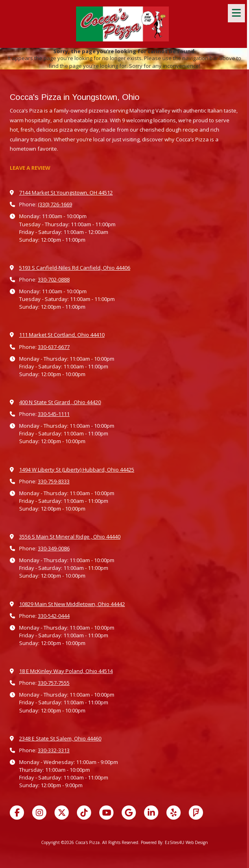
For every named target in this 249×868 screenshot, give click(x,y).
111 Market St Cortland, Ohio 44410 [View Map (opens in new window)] (62, 335)
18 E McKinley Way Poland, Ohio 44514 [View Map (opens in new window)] (66, 671)
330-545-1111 (54, 414)
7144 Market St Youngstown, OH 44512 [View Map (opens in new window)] (66, 193)
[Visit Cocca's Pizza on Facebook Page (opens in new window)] (17, 813)
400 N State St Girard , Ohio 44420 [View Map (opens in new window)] (60, 402)
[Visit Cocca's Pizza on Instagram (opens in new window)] (39, 813)
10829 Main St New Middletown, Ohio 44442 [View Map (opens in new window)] (72, 604)
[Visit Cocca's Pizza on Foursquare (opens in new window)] (196, 813)
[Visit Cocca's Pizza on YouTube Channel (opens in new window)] (106, 813)
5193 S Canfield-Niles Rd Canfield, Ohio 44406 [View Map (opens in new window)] (75, 268)
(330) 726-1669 (55, 204)
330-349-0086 (54, 548)
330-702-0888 (54, 279)
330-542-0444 (54, 616)
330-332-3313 (54, 750)
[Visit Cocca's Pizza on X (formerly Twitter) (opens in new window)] (62, 813)
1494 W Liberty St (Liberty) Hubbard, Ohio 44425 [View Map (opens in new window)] (77, 470)
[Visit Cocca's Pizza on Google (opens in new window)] (129, 813)
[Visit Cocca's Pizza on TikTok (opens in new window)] (84, 813)
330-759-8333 (54, 481)
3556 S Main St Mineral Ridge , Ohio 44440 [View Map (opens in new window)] (70, 537)
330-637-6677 (54, 347)
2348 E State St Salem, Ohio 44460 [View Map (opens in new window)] (60, 738)
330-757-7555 (54, 683)
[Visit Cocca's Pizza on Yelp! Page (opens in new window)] (174, 813)
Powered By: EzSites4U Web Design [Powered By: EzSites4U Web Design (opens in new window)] (174, 842)
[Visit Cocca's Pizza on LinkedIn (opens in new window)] (151, 813)
